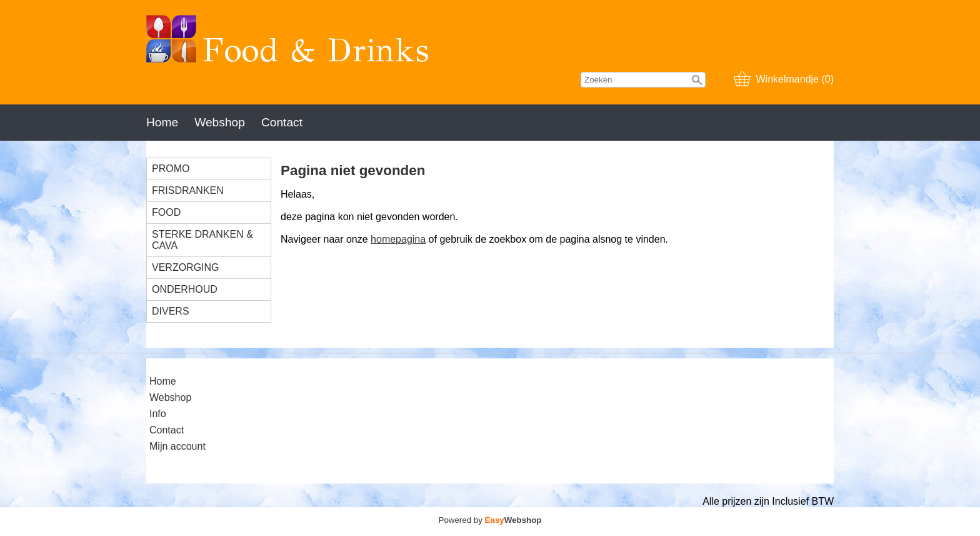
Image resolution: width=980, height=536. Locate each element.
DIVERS (171, 311)
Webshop (220, 122)
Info (158, 414)
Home (162, 122)
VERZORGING (186, 267)
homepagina (398, 239)
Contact (282, 122)
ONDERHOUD (185, 289)
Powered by (490, 520)
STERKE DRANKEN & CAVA (202, 240)
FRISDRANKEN (188, 190)
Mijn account (177, 446)
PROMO (171, 169)
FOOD (166, 212)
